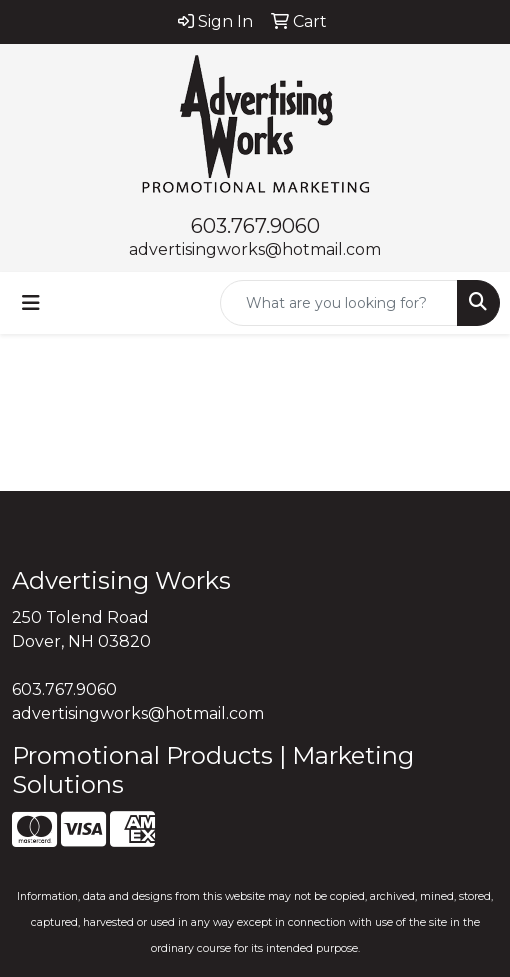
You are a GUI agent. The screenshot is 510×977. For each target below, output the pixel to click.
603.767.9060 (255, 226)
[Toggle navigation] (31, 303)
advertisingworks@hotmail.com (255, 249)
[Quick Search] (339, 303)
